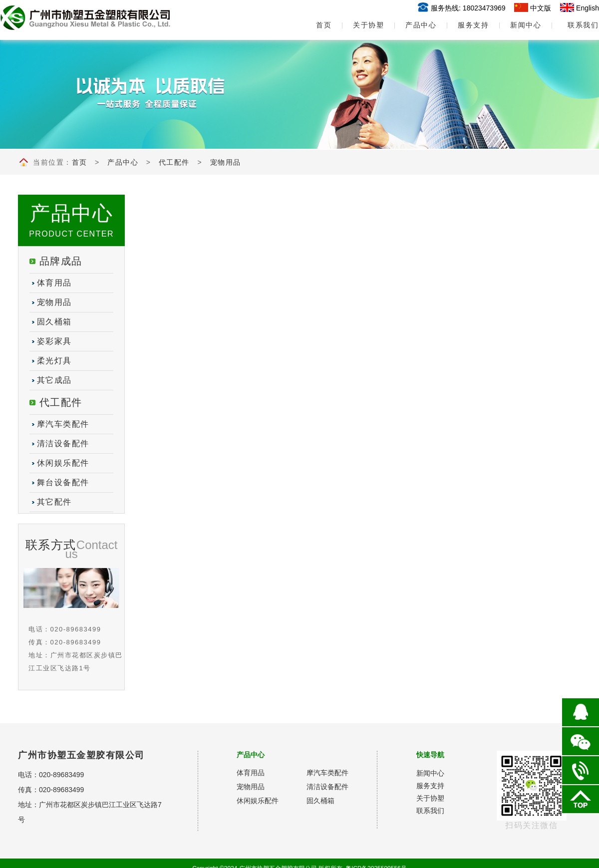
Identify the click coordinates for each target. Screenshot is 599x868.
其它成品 (54, 380)
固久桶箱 (54, 322)
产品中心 (421, 25)
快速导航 (430, 755)
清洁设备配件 (63, 443)
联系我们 (583, 25)
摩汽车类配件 (63, 424)
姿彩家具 (54, 341)
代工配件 (174, 162)
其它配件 (54, 502)
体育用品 (54, 283)
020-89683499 (61, 775)
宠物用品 (226, 162)
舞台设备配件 (63, 482)
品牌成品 (61, 261)
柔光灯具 (54, 361)
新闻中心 (526, 25)
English (588, 8)
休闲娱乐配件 (63, 463)
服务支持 (473, 25)
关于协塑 (368, 25)
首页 (316, 25)
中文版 (541, 8)
